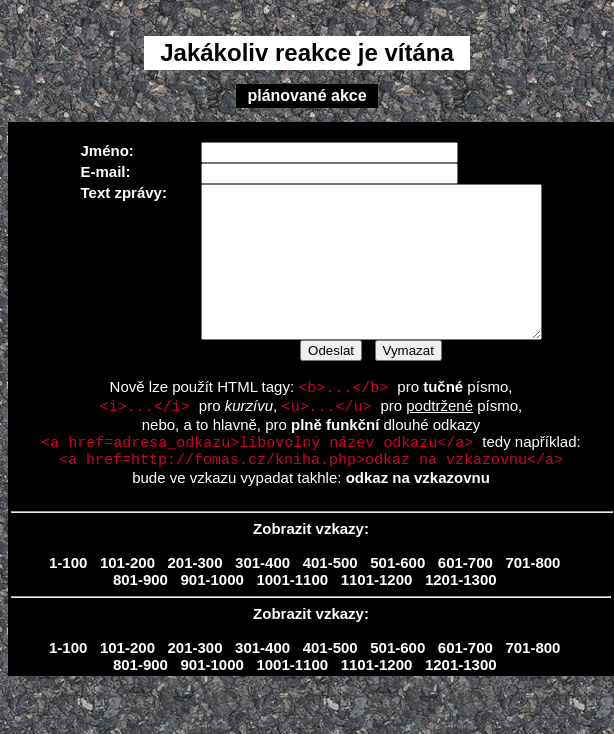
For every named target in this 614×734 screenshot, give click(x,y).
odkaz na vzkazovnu (418, 513)
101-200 (127, 598)
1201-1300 (461, 615)
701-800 (532, 598)
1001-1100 (292, 615)
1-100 (68, 598)
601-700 (465, 598)
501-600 (397, 598)
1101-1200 (377, 615)
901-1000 (211, 615)
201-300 (195, 598)
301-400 (262, 598)
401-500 (330, 598)
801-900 (140, 615)
